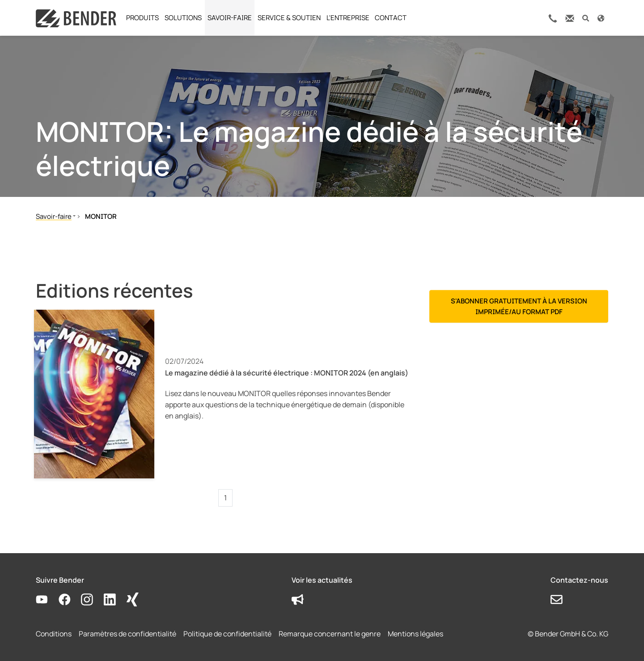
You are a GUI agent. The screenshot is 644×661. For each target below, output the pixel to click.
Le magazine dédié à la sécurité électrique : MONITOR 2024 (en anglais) (287, 373)
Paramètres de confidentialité (127, 634)
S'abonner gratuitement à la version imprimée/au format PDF (519, 306)
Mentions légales (415, 634)
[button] (586, 18)
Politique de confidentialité (227, 634)
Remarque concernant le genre (330, 634)
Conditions (54, 634)
